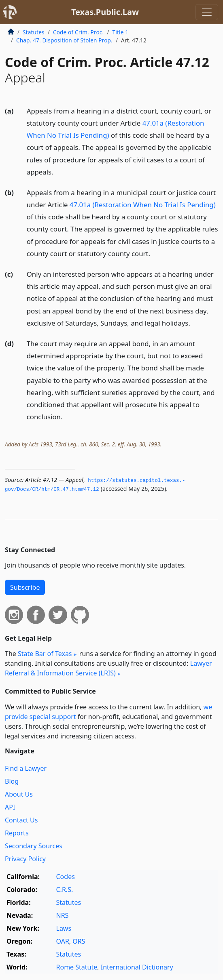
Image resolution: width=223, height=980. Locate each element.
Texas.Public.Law (105, 12)
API (10, 807)
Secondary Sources (34, 846)
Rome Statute (77, 967)
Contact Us (21, 820)
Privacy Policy (25, 859)
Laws (64, 928)
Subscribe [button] (25, 587)
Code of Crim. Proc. (78, 32)
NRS (63, 915)
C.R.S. (65, 890)
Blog (12, 781)
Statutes (34, 32)
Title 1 (121, 32)
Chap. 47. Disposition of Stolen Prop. (64, 40)
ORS (79, 941)
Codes (66, 877)
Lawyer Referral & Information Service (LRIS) (108, 668)
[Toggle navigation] (207, 12)
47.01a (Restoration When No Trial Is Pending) (143, 205)
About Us (19, 794)
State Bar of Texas (45, 654)
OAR (63, 941)
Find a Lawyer (26, 768)
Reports (17, 833)
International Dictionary (137, 967)
